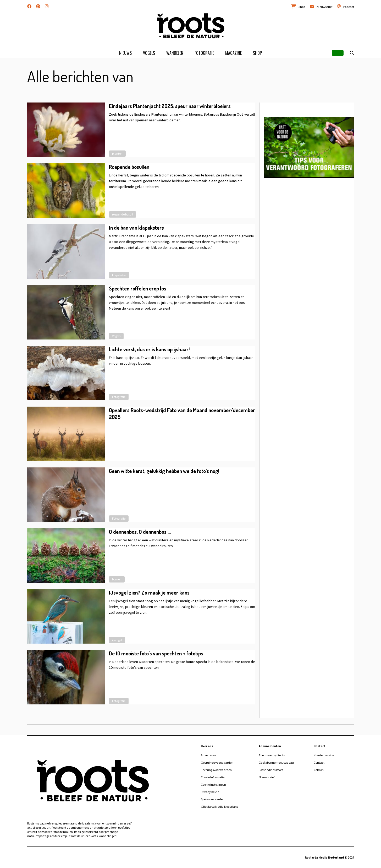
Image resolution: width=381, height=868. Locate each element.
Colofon (319, 770)
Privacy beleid (210, 792)
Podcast (349, 7)
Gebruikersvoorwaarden (217, 762)
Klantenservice (324, 755)
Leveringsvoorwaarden (216, 770)
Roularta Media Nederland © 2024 (329, 857)
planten (117, 153)
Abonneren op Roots (272, 755)
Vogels (149, 53)
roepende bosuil (123, 214)
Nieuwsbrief (324, 7)
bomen (117, 579)
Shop (302, 7)
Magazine (233, 53)
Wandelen (175, 53)
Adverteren (208, 755)
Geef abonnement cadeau (276, 762)
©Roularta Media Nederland (220, 807)
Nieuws (125, 53)
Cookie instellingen (213, 785)
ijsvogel (117, 640)
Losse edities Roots (271, 770)
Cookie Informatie (213, 777)
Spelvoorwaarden (213, 799)
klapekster (119, 275)
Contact (319, 762)
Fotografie (204, 53)
